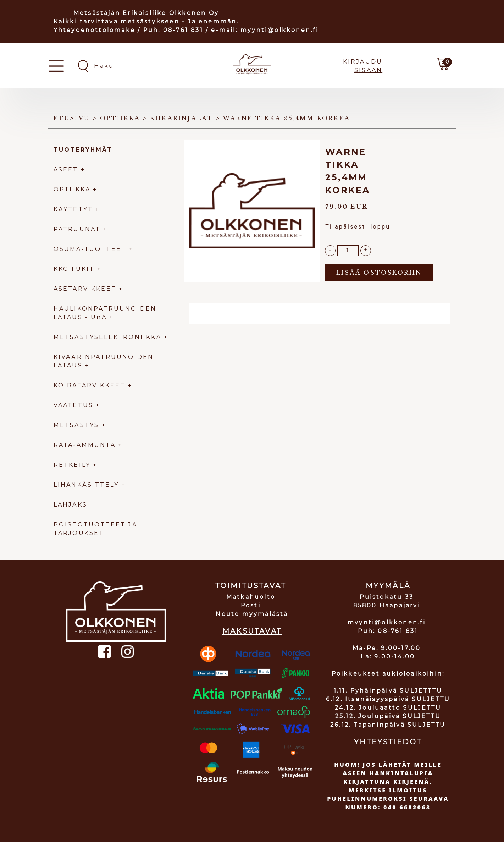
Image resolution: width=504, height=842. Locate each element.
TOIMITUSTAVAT (251, 586)
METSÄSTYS (76, 425)
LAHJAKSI (72, 505)
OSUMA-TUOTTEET (90, 249)
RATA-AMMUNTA (86, 445)
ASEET (66, 170)
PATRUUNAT (77, 229)
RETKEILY (72, 465)
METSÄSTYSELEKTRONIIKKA (107, 337)
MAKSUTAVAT (252, 631)
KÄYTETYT (73, 209)
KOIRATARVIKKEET (90, 385)
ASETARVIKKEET (85, 289)
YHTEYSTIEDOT (388, 742)
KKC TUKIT (74, 269)
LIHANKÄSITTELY (88, 485)
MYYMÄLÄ (388, 586)
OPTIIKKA (72, 189)
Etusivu (72, 118)
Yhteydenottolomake (95, 30)
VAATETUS (74, 405)
